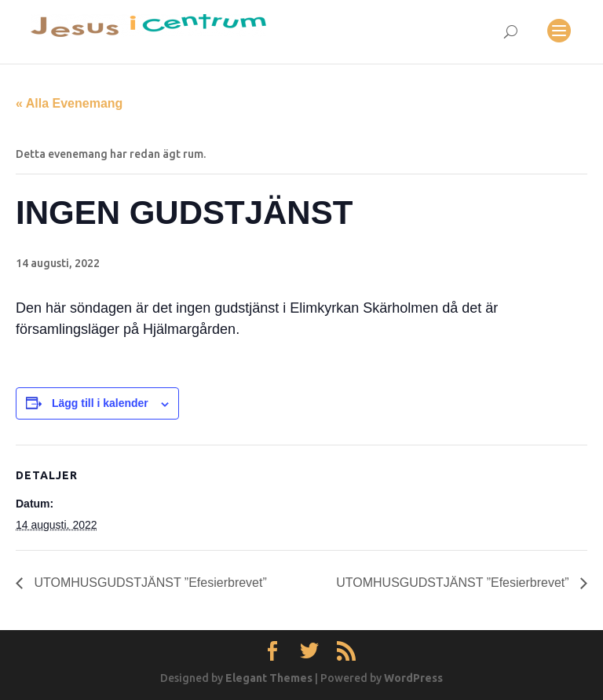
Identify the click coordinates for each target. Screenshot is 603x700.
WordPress (413, 678)
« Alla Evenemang (69, 103)
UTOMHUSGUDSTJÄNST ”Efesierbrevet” (149, 583)
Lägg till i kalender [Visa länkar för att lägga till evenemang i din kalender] (100, 403)
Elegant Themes (269, 678)
